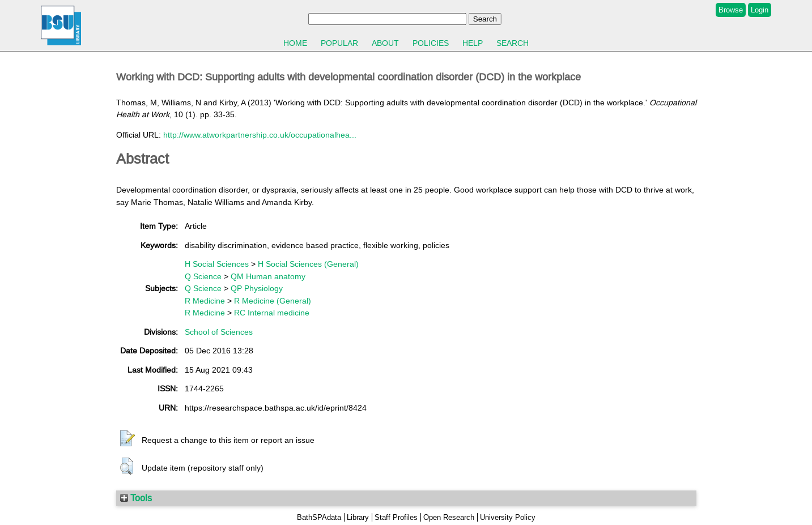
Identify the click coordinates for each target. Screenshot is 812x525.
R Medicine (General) (273, 301)
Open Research (449, 517)
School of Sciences (219, 332)
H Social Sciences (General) (308, 264)
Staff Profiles (396, 517)
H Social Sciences (217, 264)
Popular (339, 43)
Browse (731, 10)
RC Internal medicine (272, 313)
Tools (136, 498)
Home (295, 43)
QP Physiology (257, 288)
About (385, 43)
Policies (431, 43)
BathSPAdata (319, 517)
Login (760, 10)
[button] (127, 439)
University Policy (508, 517)
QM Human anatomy (268, 276)
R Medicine (205, 301)
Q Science (203, 276)
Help (473, 43)
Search (513, 43)
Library (358, 517)
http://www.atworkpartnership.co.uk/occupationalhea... (260, 135)
